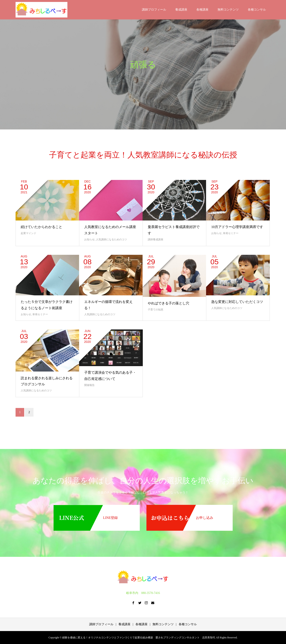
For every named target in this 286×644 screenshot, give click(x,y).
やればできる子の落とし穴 (168, 303)
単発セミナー (231, 233)
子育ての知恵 (156, 310)
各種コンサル (257, 10)
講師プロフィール (154, 10)
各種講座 (202, 10)
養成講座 (181, 10)
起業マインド (29, 233)
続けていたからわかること (41, 227)
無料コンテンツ (228, 10)
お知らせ (89, 239)
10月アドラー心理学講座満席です (237, 227)
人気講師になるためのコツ (111, 239)
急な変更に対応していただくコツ (237, 302)
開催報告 (89, 385)
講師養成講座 (156, 239)
